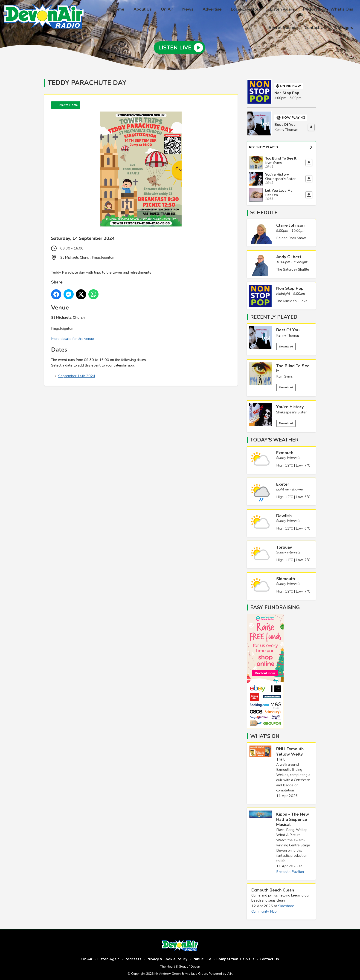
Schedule (264, 209)
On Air (145, 10)
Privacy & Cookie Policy (167, 956)
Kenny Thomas (288, 332)
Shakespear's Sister (291, 409)
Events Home (68, 102)
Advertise (186, 10)
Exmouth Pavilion (290, 869)
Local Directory (218, 10)
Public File (202, 956)
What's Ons (309, 10)
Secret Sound (341, 10)
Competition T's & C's (235, 956)
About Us (122, 10)
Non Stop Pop (287, 90)
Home (100, 10)
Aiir (230, 971)
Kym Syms (285, 373)
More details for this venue (73, 336)
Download (286, 343)
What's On (265, 733)
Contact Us (318, 27)
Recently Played (281, 144)
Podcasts (281, 10)
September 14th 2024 (77, 373)
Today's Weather (274, 437)
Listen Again (253, 10)
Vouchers (345, 27)
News (164, 10)
